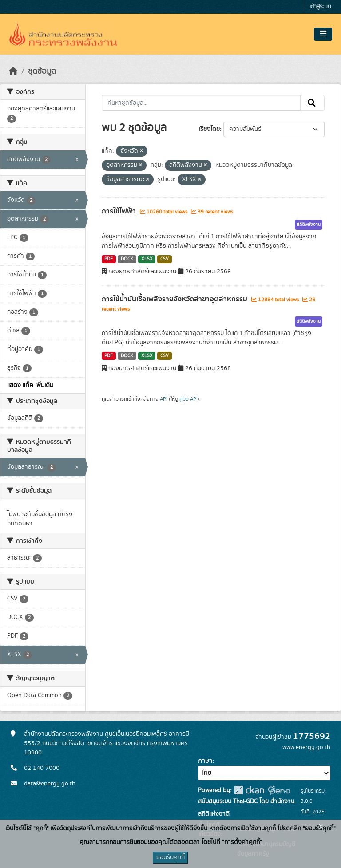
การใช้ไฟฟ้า (120, 211)
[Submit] (312, 103)
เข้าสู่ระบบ (320, 7)
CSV (165, 259)
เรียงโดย (209, 129)
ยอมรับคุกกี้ (170, 857)
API (164, 399)
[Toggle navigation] (323, 34)
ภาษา (205, 761)
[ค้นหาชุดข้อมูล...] (201, 103)
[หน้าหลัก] (13, 71)
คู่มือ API (188, 399)
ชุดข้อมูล (42, 71)
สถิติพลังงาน (309, 225)
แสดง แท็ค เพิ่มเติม (30, 385)
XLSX (147, 259)
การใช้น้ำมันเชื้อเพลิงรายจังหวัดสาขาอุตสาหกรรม (175, 299)
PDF (109, 259)
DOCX (127, 259)
